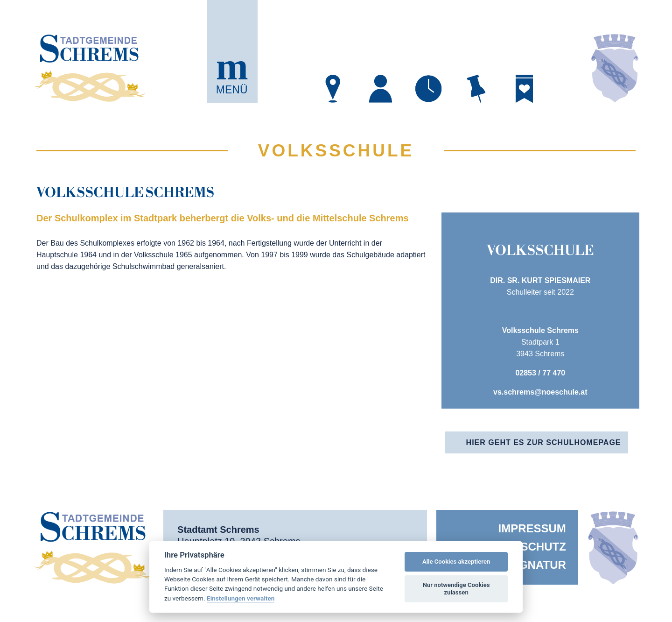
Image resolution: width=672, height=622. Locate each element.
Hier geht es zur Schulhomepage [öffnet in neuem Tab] (544, 442)
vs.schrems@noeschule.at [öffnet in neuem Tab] (540, 392)
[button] (232, 51)
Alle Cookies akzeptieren (456, 562)
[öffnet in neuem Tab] (333, 88)
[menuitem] (507, 528)
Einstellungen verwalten (241, 598)
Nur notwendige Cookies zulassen (456, 589)
